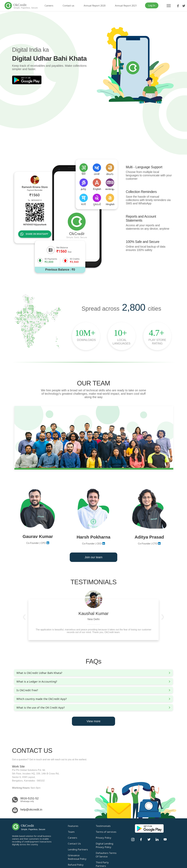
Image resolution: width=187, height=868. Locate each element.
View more (93, 721)
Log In (152, 5)
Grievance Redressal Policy (77, 857)
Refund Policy (76, 865)
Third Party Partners (102, 864)
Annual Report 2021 (126, 6)
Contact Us (74, 844)
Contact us (68, 6)
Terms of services (106, 832)
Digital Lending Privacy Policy (104, 845)
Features (73, 826)
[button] (24, 617)
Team (71, 832)
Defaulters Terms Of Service (106, 855)
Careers (49, 6)
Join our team (93, 557)
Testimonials (103, 826)
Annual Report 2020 (95, 6)
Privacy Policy (103, 838)
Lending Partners (78, 849)
